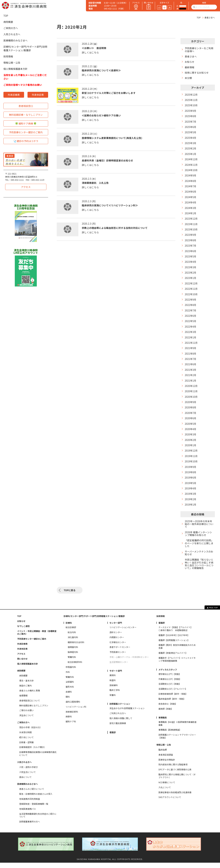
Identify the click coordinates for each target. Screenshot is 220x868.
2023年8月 (191, 243)
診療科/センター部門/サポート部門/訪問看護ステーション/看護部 (25, 48)
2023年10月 (191, 232)
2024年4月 (191, 204)
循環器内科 (73, 652)
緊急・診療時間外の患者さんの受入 (36, 799)
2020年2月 (191, 445)
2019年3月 (191, 500)
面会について (25, 782)
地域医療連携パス (27, 814)
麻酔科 (69, 722)
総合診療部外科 (75, 667)
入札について (165, 793)
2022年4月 (191, 330)
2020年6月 (191, 423)
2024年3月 (191, 210)
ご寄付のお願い (26, 716)
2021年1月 (191, 385)
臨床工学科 (115, 695)
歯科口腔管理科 (73, 707)
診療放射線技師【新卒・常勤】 (173, 699)
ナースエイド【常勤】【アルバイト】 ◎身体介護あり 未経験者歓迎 (178, 634)
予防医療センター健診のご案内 (26, 132)
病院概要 (8, 22)
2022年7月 (191, 314)
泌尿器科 (70, 687)
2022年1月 (191, 341)
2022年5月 (191, 325)
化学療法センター (118, 647)
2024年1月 (191, 215)
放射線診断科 (72, 717)
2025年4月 (191, 139)
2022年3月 (191, 336)
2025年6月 (191, 128)
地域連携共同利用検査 (30, 804)
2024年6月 (191, 194)
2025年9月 (191, 112)
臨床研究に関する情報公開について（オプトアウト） (177, 781)
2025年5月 (191, 133)
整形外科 (70, 692)
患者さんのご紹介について (32, 794)
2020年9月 (191, 407)
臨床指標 (163, 755)
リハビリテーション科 (76, 712)
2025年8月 (191, 117)
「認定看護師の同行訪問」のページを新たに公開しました (199, 550)
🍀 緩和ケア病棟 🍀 (26, 123)
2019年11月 (191, 461)
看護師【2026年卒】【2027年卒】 (174, 640)
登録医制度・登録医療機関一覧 (34, 809)
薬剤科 (113, 681)
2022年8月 (191, 308)
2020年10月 (191, 401)
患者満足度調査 (166, 760)
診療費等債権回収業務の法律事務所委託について (38, 759)
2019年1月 (191, 511)
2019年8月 (191, 478)
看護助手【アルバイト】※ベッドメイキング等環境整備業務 (177, 665)
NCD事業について (167, 788)
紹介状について (26, 742)
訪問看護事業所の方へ (30, 827)
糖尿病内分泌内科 (76, 647)
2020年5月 (191, 429)
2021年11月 (191, 347)
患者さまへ (191, 56)
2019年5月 (191, 489)
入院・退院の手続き (29, 772)
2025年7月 (191, 122)
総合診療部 (71, 633)
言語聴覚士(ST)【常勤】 (170, 689)
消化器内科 (73, 642)
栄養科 (113, 700)
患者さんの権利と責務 (30, 696)
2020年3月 (191, 439)
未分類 (188, 78)
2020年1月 (191, 450)
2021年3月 (191, 374)
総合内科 (72, 637)
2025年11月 (191, 101)
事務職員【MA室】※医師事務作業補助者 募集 (178, 729)
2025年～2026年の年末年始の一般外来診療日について (199, 530)
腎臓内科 (72, 662)
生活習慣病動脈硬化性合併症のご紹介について (38, 820)
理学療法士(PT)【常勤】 (170, 679)
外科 (68, 677)
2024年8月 (191, 183)
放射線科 (114, 690)
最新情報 (190, 67)
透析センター (116, 637)
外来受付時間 (25, 737)
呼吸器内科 (71, 672)
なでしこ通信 (23, 631)
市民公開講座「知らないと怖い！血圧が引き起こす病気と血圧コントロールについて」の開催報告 (198, 571)
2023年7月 (191, 248)
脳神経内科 (73, 657)
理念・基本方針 (26, 686)
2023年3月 (191, 270)
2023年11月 (191, 226)
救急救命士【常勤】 (168, 709)
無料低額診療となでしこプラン (34, 711)
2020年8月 (191, 412)
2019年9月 (191, 472)
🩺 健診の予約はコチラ (26, 141)
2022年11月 (191, 292)
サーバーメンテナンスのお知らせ (199, 560)
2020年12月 (191, 390)
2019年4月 (191, 494)
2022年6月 (191, 319)
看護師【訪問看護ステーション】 (174, 645)
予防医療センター (118, 657)
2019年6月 (191, 483)
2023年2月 (191, 275)
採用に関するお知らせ (197, 73)
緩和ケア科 (71, 727)
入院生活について (27, 777)
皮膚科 (69, 697)
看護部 (113, 737)
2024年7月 (191, 188)
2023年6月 (191, 254)
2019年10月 (191, 467)
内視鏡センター (117, 642)
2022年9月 (191, 303)
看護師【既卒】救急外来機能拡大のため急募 (177, 652)
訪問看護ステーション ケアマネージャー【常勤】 (177, 742)
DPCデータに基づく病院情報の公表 (175, 775)
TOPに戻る (70, 595)
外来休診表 (38, 95)
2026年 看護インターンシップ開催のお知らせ (199, 540)
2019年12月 (191, 456)
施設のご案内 (25, 691)
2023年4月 (191, 265)
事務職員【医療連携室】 (170, 735)
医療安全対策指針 (167, 765)
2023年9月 (191, 237)
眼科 (68, 702)
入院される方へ (12, 34)
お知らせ (190, 62)
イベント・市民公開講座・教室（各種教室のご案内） (37, 638)
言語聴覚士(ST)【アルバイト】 (173, 694)
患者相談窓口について (30, 706)
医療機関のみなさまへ (15, 40)
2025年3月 (191, 144)
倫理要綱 (23, 701)
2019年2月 (191, 505)
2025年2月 (191, 150)
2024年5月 (191, 199)
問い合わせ (22, 664)
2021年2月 (191, 379)
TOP (199, 17)
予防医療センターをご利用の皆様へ (198, 50)
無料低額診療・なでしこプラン (26, 115)
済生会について (26, 721)
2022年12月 (191, 286)
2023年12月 (191, 221)
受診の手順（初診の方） (31, 733)
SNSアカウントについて (170, 802)
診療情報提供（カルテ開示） (33, 752)
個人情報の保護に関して (121, 724)
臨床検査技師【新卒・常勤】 (172, 704)
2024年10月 (191, 172)
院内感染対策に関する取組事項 (173, 770)
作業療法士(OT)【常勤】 (170, 684)
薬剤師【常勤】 (166, 714)
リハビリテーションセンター (123, 633)
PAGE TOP (213, 613)
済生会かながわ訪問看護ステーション (127, 714)
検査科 (113, 685)
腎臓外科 (70, 682)
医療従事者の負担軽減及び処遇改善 (175, 798)
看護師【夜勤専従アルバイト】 (173, 658)
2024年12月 (191, 161)
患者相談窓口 (26, 106)
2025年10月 (191, 106)
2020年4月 (191, 434)
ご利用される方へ (118, 719)
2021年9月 (191, 352)
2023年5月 (191, 259)
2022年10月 (191, 297)
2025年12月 (191, 95)
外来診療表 (14, 95)
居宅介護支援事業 (118, 728)
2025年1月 (191, 155)
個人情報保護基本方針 (15, 69)
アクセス (26, 187)
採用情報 (8, 56)
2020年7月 (191, 418)
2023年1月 (191, 281)
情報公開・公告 (12, 63)
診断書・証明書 (26, 747)
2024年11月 (191, 166)
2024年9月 (191, 177)
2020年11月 (191, 396)
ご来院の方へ (11, 28)
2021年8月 (191, 357)
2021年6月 (191, 368)
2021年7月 (191, 363)
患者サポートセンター (120, 652)
